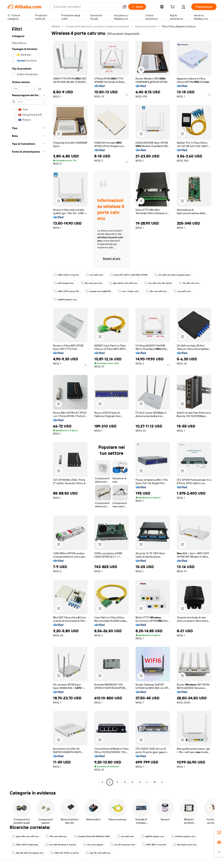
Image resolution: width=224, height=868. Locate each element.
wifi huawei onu (64, 283)
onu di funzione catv (123, 845)
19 (155, 782)
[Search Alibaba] (86, 7)
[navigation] (28, 405)
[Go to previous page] (102, 782)
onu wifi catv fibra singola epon (172, 275)
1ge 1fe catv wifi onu (98, 853)
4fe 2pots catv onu (185, 845)
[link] (219, 832)
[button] (125, 7)
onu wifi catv (95, 275)
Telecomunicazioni (145, 26)
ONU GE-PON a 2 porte (65, 853)
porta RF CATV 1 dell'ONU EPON (129, 275)
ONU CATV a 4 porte (66, 275)
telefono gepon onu (183, 836)
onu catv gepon (93, 845)
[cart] (173, 7)
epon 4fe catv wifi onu (25, 836)
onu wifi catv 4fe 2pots (158, 283)
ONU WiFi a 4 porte (154, 845)
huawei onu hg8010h (98, 291)
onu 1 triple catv (128, 291)
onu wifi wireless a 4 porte (61, 845)
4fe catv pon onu (91, 283)
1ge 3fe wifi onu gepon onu (28, 853)
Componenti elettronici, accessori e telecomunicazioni (97, 26)
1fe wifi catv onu (189, 283)
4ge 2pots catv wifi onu (123, 283)
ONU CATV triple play (25, 845)
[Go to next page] (162, 782)
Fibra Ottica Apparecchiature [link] (179, 26)
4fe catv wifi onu (156, 291)
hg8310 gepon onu (65, 300)
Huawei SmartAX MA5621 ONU (92, 836)
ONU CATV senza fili (66, 291)
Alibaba (56, 26)
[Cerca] (137, 7)
